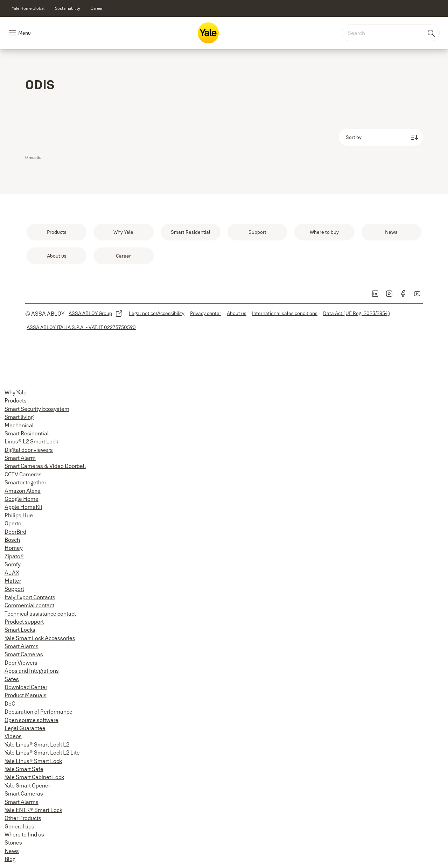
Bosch (12, 540)
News (12, 851)
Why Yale (16, 392)
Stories (13, 842)
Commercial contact (29, 605)
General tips (19, 826)
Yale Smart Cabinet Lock (34, 777)
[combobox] (391, 33)
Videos (13, 736)
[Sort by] (381, 137)
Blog (10, 859)
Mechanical (19, 425)
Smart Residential (27, 433)
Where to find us (24, 834)
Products (16, 400)
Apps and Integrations (32, 671)
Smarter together (25, 482)
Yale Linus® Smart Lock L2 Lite (42, 752)
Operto (13, 523)
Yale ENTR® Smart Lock (33, 810)
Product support (24, 622)
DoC (10, 703)
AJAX (12, 573)
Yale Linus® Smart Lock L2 (37, 744)
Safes (12, 679)
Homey (14, 548)
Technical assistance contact (40, 614)
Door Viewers (21, 663)
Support (14, 589)
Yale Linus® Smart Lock (33, 761)
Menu (24, 33)
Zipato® (14, 556)
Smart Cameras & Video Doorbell (45, 466)
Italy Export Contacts (30, 597)
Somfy (13, 564)
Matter (13, 581)
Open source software (31, 720)
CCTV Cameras (23, 474)
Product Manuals (26, 695)
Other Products (23, 818)
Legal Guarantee (25, 728)
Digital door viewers (29, 450)
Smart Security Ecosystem (37, 409)
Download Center (26, 687)
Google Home (22, 499)
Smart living (19, 417)
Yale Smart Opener (27, 785)
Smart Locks (20, 630)
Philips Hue (19, 515)
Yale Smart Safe (24, 769)
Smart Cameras (24, 654)
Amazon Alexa (23, 491)
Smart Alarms (22, 646)
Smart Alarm (20, 458)
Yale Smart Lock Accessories (40, 638)
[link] (28, 8)
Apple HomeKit (23, 507)
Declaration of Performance (38, 712)
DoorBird (15, 532)
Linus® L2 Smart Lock (31, 441)
